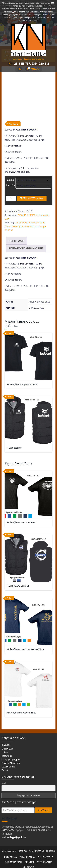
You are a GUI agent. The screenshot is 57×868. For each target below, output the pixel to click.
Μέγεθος (11, 180)
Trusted (38, 846)
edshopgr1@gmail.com (17, 832)
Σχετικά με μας (8, 761)
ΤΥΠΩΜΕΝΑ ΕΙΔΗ (13, 857)
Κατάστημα (7, 751)
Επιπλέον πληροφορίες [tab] (26, 243)
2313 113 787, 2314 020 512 (28, 63)
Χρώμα (11, 175)
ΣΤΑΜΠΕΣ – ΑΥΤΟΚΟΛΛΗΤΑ (39, 857)
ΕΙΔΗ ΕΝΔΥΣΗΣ (45, 852)
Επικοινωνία (7, 744)
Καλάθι (5, 747)
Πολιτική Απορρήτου (11, 758)
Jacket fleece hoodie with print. (30, 217)
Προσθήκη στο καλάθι (32, 193)
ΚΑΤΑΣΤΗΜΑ (11, 852)
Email (4, 778)
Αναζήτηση (44, 805)
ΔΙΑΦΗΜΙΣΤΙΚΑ (27, 852)
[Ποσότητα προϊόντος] (11, 193)
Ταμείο (5, 765)
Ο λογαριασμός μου (11, 754)
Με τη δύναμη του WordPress (15, 846)
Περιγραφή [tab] (16, 236)
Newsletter (6, 740)
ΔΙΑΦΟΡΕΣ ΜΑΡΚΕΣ (28, 210)
